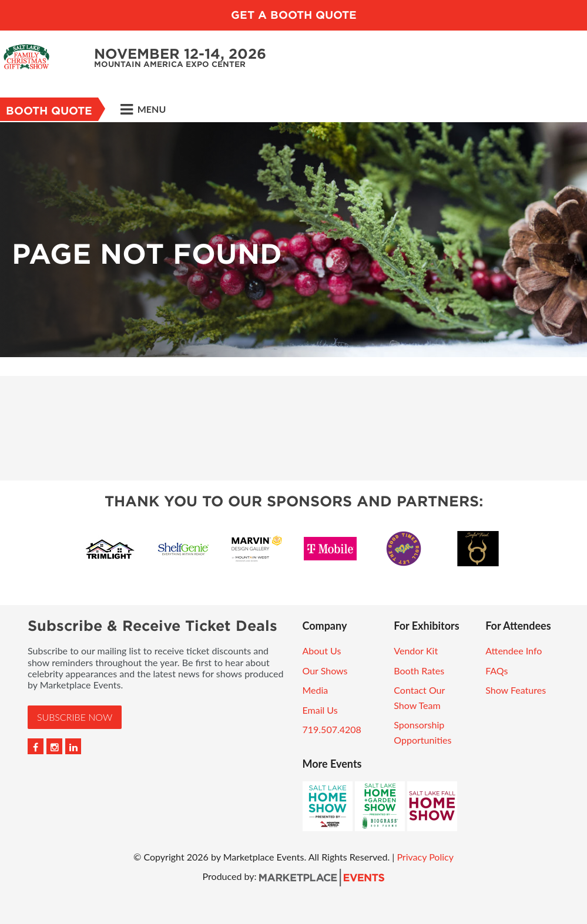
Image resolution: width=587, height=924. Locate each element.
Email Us (320, 710)
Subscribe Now (75, 717)
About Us (322, 651)
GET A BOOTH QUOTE (294, 15)
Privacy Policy (425, 857)
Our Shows (325, 671)
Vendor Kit (416, 651)
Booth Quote (49, 111)
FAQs (497, 671)
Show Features (516, 690)
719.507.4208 (332, 729)
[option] (293, 240)
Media (316, 690)
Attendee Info (514, 651)
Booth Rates (419, 671)
